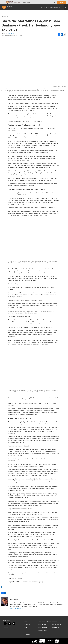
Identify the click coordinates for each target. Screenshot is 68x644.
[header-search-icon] (55, 2)
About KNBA (27, 621)
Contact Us (27, 631)
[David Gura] (5, 601)
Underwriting (27, 634)
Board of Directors (57, 624)
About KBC (55, 621)
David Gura (10, 34)
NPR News (5, 16)
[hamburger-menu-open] (4, 2)
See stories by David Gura (17, 608)
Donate (62, 2)
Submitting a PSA (56, 628)
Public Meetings (42, 624)
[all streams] (66, 7)
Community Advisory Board (45, 621)
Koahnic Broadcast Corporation (43, 631)
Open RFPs (55, 631)
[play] (4, 7)
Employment (27, 624)
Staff (26, 628)
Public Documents (43, 628)
